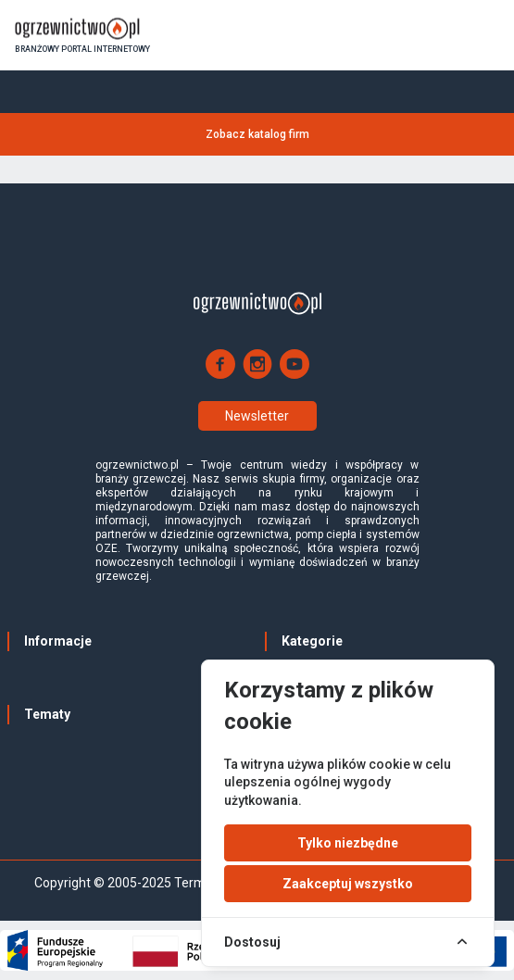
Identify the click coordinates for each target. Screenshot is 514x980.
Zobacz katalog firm (257, 134)
